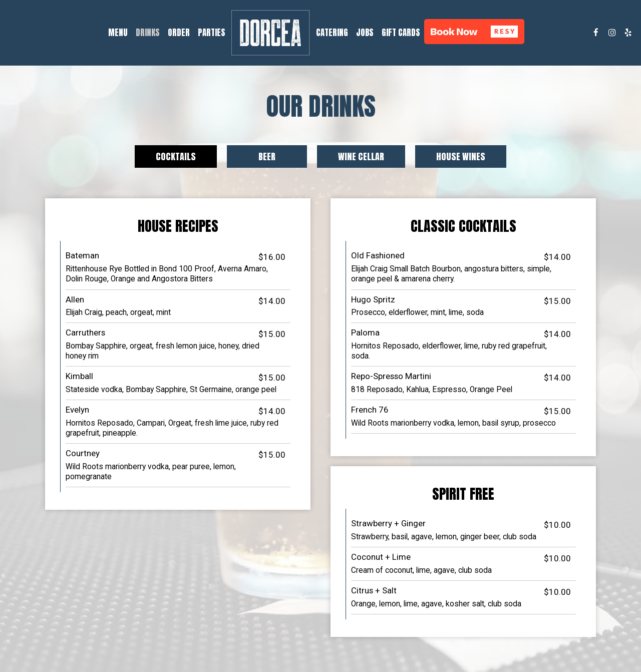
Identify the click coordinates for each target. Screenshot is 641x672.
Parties (212, 33)
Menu (118, 33)
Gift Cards (401, 33)
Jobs (365, 33)
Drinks (148, 33)
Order (179, 33)
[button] (474, 32)
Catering (332, 33)
